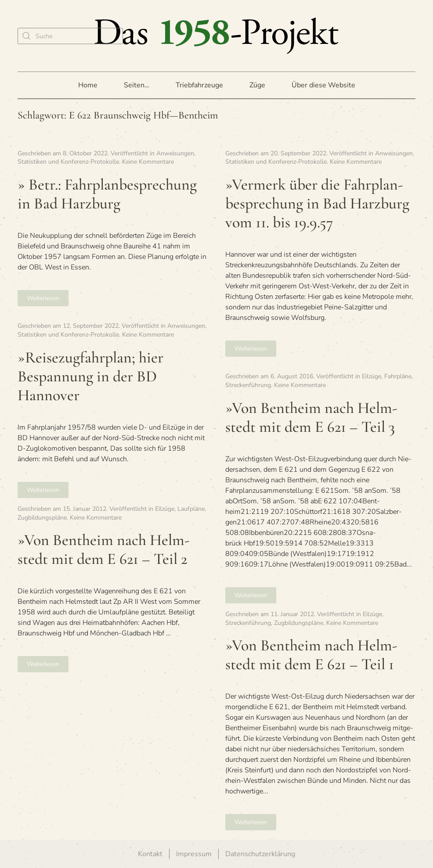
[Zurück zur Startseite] (216, 36)
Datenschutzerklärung (260, 854)
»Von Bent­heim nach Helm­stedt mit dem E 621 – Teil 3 (311, 417)
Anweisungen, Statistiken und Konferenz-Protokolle (106, 158)
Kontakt (150, 854)
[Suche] (70, 36)
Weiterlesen (43, 298)
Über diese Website (323, 85)
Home (88, 85)
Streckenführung (248, 385)
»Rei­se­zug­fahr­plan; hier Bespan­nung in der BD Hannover (90, 376)
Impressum (194, 854)
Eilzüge (372, 376)
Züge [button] (257, 85)
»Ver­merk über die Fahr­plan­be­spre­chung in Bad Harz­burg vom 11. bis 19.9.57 (317, 203)
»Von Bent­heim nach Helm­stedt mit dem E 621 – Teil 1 (311, 655)
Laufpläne (191, 509)
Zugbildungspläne (42, 518)
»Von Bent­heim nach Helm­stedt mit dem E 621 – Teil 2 (104, 549)
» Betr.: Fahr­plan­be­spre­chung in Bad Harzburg (107, 194)
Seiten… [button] (137, 85)
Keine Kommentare (148, 162)
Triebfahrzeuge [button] (199, 85)
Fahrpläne (398, 376)
